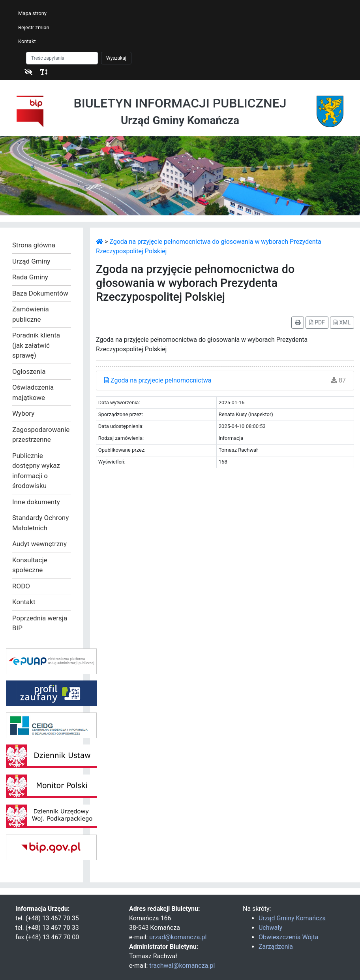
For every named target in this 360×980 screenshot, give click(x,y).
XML (342, 322)
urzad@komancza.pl (178, 937)
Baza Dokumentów (40, 293)
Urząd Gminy (31, 261)
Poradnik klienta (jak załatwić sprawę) (36, 345)
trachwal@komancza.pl (182, 966)
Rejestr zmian (34, 27)
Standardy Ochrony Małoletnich (40, 523)
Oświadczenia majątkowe (33, 392)
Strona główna (34, 245)
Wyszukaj (116, 58)
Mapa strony (32, 13)
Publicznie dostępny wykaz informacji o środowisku (36, 471)
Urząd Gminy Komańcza (292, 918)
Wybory (23, 413)
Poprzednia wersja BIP (40, 623)
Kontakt (27, 41)
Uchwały (270, 928)
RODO (21, 586)
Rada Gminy (30, 277)
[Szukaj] (62, 58)
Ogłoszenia (29, 371)
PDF (317, 322)
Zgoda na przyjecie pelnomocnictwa (158, 380)
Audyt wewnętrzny (39, 544)
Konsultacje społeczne (30, 565)
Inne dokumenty (36, 502)
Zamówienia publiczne (31, 314)
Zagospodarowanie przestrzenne (41, 435)
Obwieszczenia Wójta (288, 937)
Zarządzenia (276, 947)
